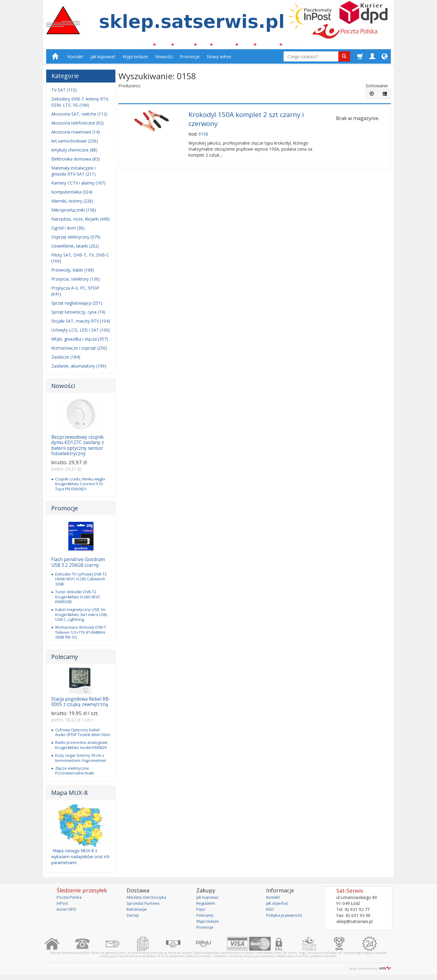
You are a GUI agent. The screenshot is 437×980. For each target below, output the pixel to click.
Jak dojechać (278, 905)
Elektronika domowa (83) (76, 162)
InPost (63, 905)
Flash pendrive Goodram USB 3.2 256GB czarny (78, 565)
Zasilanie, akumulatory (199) (79, 369)
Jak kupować (103, 59)
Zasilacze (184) (66, 360)
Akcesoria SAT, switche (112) (79, 117)
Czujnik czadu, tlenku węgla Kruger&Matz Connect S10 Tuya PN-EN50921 (80, 486)
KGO (271, 911)
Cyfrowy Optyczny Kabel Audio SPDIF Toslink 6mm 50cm (83, 735)
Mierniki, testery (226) (72, 204)
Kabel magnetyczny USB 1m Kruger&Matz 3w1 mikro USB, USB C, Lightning (81, 617)
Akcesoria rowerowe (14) (76, 135)
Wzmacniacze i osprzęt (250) (79, 351)
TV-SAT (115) (64, 93)
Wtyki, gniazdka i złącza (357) (80, 342)
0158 (203, 135)
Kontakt (75, 59)
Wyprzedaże (135, 59)
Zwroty (133, 917)
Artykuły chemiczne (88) (74, 153)
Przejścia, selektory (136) (76, 282)
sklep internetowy (370, 971)
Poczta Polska (70, 899)
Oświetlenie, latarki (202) (75, 249)
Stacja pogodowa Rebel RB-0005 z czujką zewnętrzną (81, 704)
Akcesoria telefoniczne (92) (77, 126)
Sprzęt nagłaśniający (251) (77, 306)
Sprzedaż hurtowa (144, 905)
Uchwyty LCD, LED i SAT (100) (81, 333)
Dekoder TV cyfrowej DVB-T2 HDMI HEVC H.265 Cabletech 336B (81, 582)
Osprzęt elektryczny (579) (76, 240)
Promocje (190, 59)
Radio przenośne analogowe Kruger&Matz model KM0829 (81, 747)
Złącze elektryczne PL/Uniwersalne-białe (75, 773)
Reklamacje (138, 911)
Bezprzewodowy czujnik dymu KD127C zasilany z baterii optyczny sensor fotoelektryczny (78, 448)
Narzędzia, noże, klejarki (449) (80, 222)
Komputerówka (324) (72, 195)
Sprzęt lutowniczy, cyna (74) (78, 315)
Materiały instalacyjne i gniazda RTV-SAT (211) (73, 174)
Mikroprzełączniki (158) (74, 213)
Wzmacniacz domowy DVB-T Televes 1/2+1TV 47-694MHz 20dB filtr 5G (81, 635)
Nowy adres (219, 59)
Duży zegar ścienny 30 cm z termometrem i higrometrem (81, 760)
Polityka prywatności (286, 917)
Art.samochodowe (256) (75, 144)
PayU (201, 911)
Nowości (164, 59)
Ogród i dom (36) (68, 231)
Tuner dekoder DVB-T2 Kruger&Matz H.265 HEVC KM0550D (78, 599)
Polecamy (65, 659)
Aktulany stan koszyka (148, 899)
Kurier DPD (68, 911)
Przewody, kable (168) (73, 273)
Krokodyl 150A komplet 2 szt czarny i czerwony (246, 121)
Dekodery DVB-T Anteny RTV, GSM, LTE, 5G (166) (80, 105)
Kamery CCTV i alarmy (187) (78, 186)
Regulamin (207, 905)
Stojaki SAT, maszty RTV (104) (81, 324)
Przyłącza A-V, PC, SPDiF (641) (75, 294)
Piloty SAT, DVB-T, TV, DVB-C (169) (80, 261)
